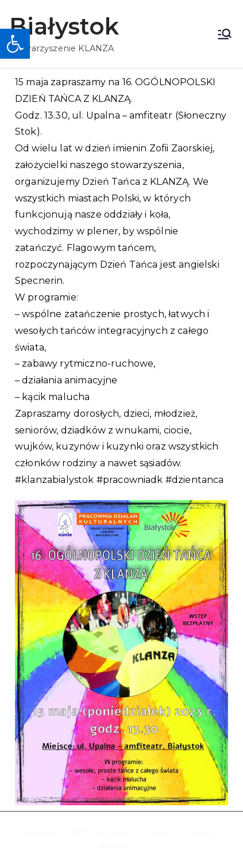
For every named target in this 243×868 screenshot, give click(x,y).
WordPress (121, 847)
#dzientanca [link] (195, 480)
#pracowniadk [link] (130, 480)
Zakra (197, 832)
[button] (15, 44)
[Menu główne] (225, 34)
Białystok (64, 26)
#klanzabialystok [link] (55, 480)
